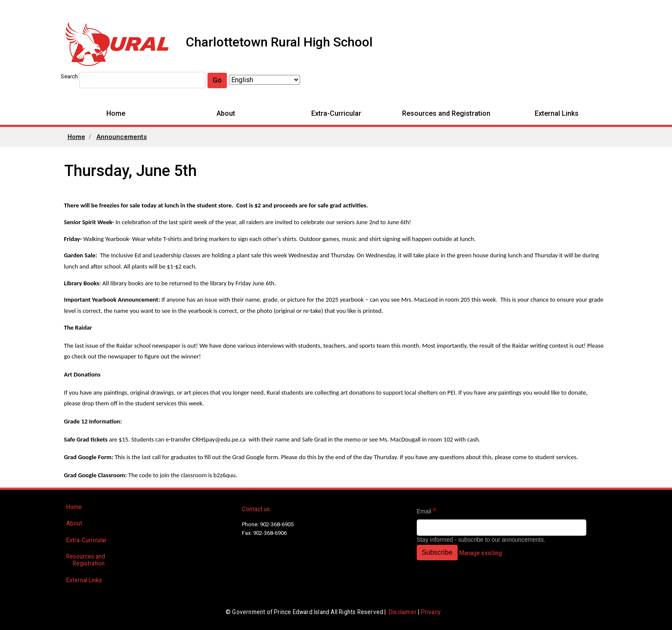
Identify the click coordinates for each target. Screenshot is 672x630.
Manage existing (481, 553)
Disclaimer (403, 612)
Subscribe (437, 552)
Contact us (256, 509)
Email (424, 511)
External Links (557, 113)
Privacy (431, 612)
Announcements (122, 137)
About (226, 113)
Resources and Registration (446, 113)
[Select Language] (265, 80)
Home (116, 113)
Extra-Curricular (336, 113)
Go (217, 80)
